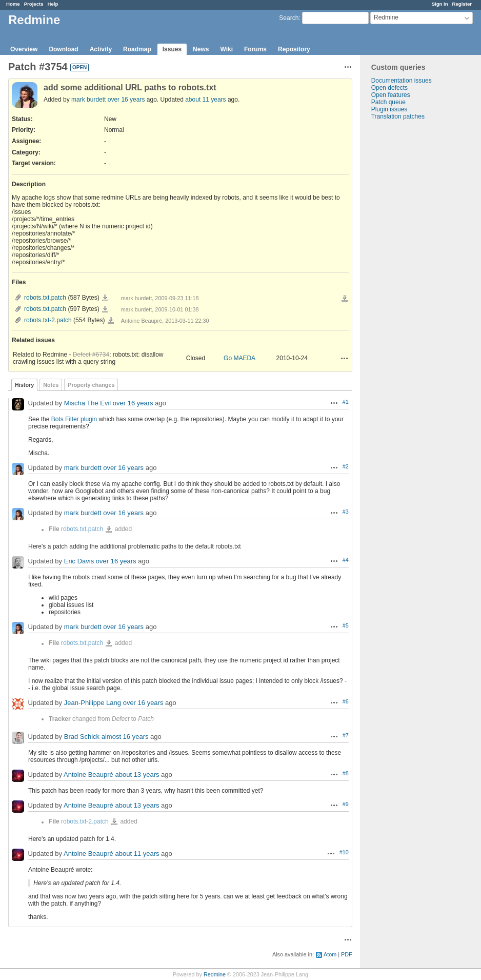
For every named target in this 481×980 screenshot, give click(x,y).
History (24, 385)
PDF (347, 954)
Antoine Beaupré (88, 775)
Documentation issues (402, 81)
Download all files (345, 299)
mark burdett (88, 100)
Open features (391, 95)
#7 (346, 735)
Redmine (215, 974)
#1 (346, 402)
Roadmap (137, 49)
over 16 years (126, 100)
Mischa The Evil (88, 404)
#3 (346, 512)
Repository (294, 49)
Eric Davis (79, 562)
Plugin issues (389, 109)
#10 (344, 852)
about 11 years (205, 100)
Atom (330, 954)
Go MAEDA (239, 358)
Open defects (389, 88)
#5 (346, 625)
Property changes (91, 385)
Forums (255, 49)
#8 (346, 773)
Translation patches (398, 116)
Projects (34, 4)
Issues (172, 49)
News (201, 49)
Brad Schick (82, 737)
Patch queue (388, 102)
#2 (346, 466)
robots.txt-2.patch (48, 320)
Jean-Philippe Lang (93, 703)
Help (53, 4)
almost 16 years (125, 737)
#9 (346, 804)
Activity (101, 49)
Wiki (226, 49)
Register (462, 4)
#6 (346, 701)
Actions (345, 358)
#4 (346, 560)
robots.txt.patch (45, 298)
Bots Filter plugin (74, 419)
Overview (24, 49)
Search (289, 18)
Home (13, 4)
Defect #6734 (91, 355)
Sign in (440, 4)
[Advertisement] (412, 281)
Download (63, 49)
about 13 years (137, 775)
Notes (51, 385)
